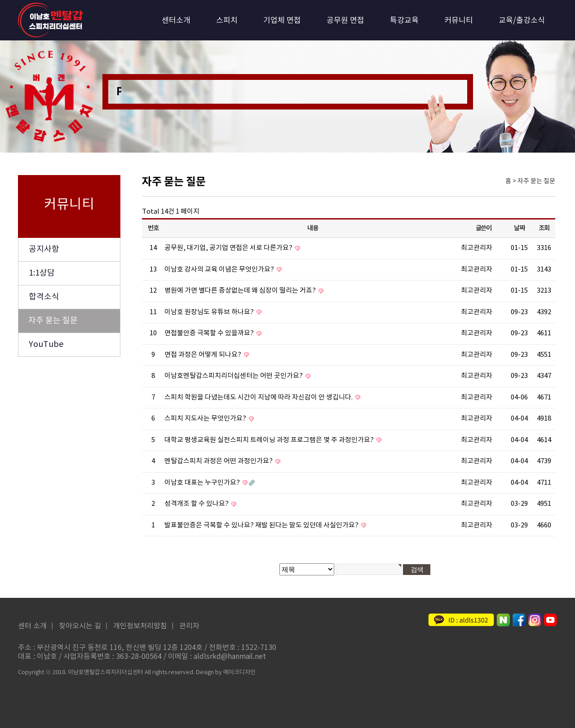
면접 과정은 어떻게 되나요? (203, 355)
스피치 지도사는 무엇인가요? (206, 419)
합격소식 (44, 297)
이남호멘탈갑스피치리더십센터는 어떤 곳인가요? (234, 376)
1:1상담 (42, 273)
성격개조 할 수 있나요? (197, 504)
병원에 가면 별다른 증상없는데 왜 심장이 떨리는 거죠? (241, 291)
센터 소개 (32, 626)
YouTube (46, 344)
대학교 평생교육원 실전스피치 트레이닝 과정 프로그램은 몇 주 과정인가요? (270, 440)
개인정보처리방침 (140, 626)
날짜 (519, 228)
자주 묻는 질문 (53, 321)
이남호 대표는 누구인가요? (203, 483)
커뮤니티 (459, 21)
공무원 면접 (345, 21)
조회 (544, 228)
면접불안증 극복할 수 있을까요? (210, 333)
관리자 (189, 626)
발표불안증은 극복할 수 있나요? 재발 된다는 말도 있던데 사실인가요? (262, 525)
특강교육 (404, 21)
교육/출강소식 (522, 21)
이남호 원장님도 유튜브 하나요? (210, 312)
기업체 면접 (282, 21)
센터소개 (176, 21)
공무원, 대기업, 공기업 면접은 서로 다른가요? (229, 248)
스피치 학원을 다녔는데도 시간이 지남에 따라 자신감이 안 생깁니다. (259, 397)
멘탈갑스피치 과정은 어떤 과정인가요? (219, 461)
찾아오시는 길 (80, 626)
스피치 (227, 21)
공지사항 (44, 249)
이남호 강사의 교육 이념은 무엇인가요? (220, 270)
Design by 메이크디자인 (226, 673)
